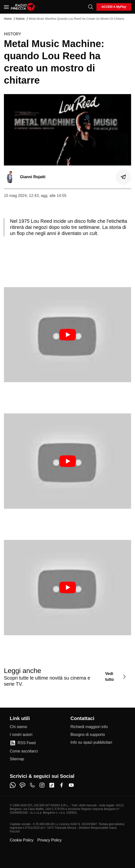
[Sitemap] (17, 759)
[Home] (23, 7)
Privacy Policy (50, 840)
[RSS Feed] (23, 743)
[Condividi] (124, 177)
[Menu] (6, 7)
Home (8, 19)
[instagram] (42, 785)
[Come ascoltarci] (24, 751)
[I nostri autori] (21, 735)
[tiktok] (52, 785)
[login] (114, 7)
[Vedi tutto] (116, 677)
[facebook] (62, 785)
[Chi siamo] (18, 727)
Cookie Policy (22, 840)
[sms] (22, 785)
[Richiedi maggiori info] (89, 727)
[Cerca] (91, 7)
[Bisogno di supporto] (88, 735)
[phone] (32, 785)
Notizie (20, 19)
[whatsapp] (13, 785)
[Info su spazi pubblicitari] (91, 742)
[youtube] (71, 785)
